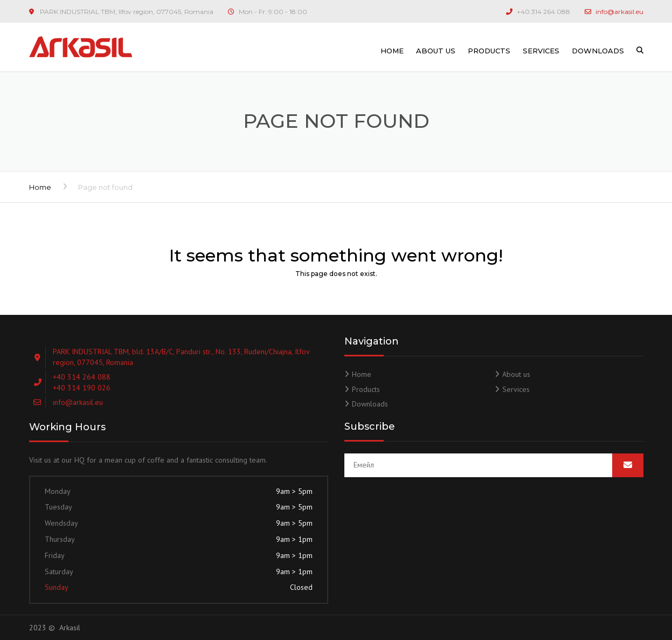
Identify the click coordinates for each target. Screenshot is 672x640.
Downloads (598, 51)
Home (392, 51)
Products (489, 51)
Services (541, 51)
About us (436, 51)
